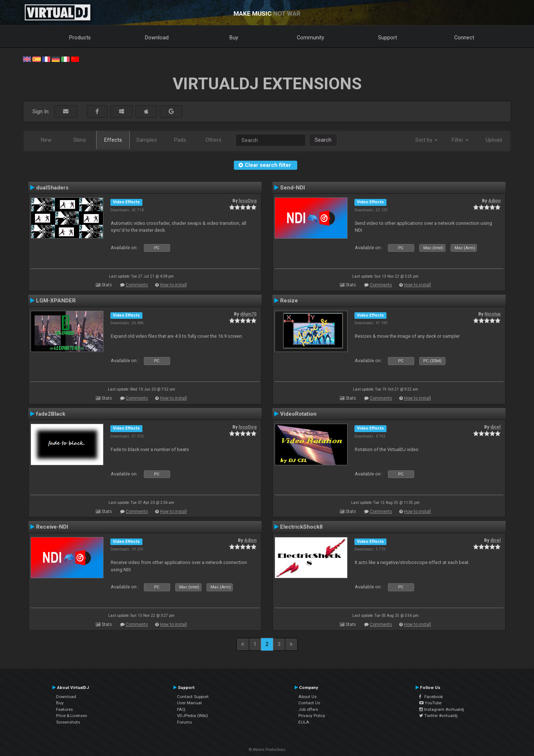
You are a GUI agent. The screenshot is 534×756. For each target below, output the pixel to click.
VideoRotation (298, 414)
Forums (184, 722)
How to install (173, 285)
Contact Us (309, 703)
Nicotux (492, 314)
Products (80, 38)
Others (213, 140)
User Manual (189, 703)
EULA (304, 722)
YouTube (430, 703)
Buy (234, 38)
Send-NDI (292, 188)
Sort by (426, 140)
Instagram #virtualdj (442, 709)
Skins (80, 140)
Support (388, 38)
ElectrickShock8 (301, 527)
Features (64, 709)
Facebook (431, 697)
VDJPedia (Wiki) (193, 716)
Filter (460, 140)
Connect (464, 38)
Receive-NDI (52, 527)
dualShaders (52, 188)
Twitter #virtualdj (438, 716)
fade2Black (51, 414)
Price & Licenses (72, 716)
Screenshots (68, 722)
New (46, 140)
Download (157, 38)
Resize (289, 301)
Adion (494, 201)
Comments (137, 285)
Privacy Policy (312, 716)
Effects (113, 140)
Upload (494, 140)
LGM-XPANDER (56, 301)
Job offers (308, 709)
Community (311, 38)
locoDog (248, 201)
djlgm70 (248, 314)
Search (323, 140)
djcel (495, 427)
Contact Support (193, 697)
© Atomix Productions (267, 750)
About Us (307, 697)
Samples (147, 140)
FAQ (181, 709)
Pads (180, 140)
